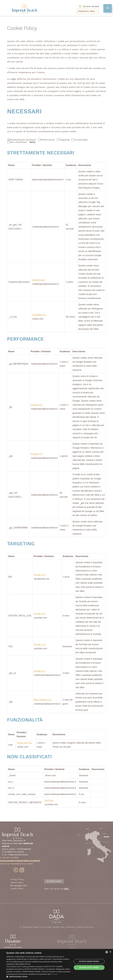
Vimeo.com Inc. (24, 743)
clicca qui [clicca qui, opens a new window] (54, 974)
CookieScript (38, 280)
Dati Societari (17, 882)
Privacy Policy (17, 879)
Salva (32, 142)
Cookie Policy (17, 889)
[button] (39, 977)
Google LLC (37, 405)
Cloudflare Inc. (39, 315)
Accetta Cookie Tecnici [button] (89, 961)
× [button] (110, 952)
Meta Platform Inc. (43, 700)
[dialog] (56, 964)
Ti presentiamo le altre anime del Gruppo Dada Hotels (56, 919)
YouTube (49, 800)
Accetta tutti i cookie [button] (89, 967)
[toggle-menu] (108, 8)
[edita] (66, 889)
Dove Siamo (54, 881)
